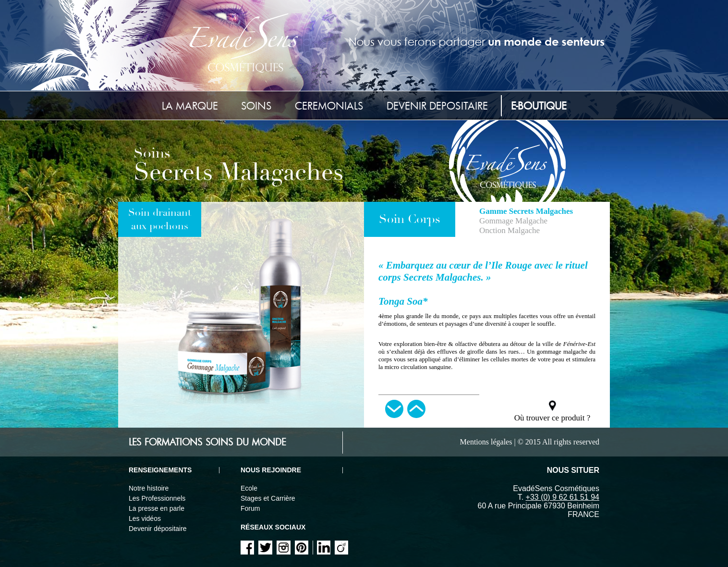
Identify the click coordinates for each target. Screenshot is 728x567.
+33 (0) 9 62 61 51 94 (563, 497)
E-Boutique (539, 106)
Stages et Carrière (268, 498)
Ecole (249, 488)
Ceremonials (329, 106)
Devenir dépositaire (158, 529)
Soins (256, 106)
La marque (190, 106)
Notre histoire (149, 488)
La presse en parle (157, 508)
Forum (250, 508)
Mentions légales (486, 442)
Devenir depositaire (437, 106)
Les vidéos (145, 518)
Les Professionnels (157, 498)
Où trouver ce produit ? (552, 418)
